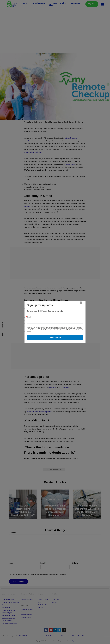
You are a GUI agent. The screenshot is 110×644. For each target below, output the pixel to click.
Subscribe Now (55, 337)
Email (29, 317)
